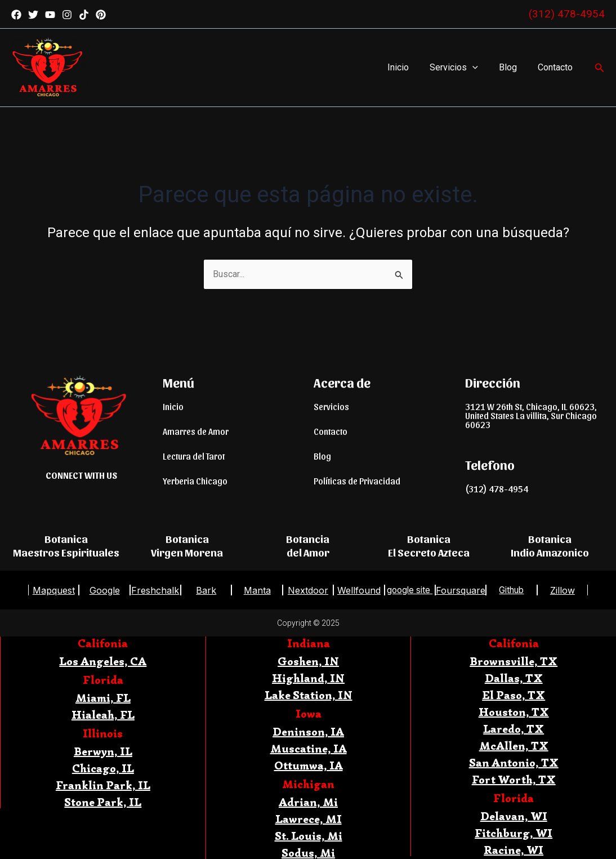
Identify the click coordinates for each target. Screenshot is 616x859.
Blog (512, 67)
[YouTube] (50, 15)
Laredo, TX (514, 729)
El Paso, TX (514, 695)
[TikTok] (84, 15)
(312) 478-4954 (567, 14)
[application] (480, 68)
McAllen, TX (514, 746)
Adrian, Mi (308, 802)
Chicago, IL (103, 769)
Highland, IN (308, 678)
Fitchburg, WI (514, 833)
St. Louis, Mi (309, 836)
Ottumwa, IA (309, 766)
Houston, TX (514, 712)
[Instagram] (67, 15)
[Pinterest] (101, 15)
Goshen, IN (308, 662)
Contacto (557, 67)
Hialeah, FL (103, 715)
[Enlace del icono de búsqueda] (600, 68)
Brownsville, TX (514, 662)
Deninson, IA (308, 732)
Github (511, 590)
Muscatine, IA (309, 749)
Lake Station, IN (309, 695)
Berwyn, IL (103, 752)
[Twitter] (33, 15)
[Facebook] (16, 15)
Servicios (461, 68)
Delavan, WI (514, 816)
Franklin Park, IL (103, 785)
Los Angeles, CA (103, 662)
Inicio (408, 67)
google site (410, 590)
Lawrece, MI (309, 819)
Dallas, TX (514, 678)
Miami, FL (103, 698)
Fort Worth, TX (514, 780)
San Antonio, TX (514, 763)
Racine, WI (514, 850)
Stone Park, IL (103, 802)
